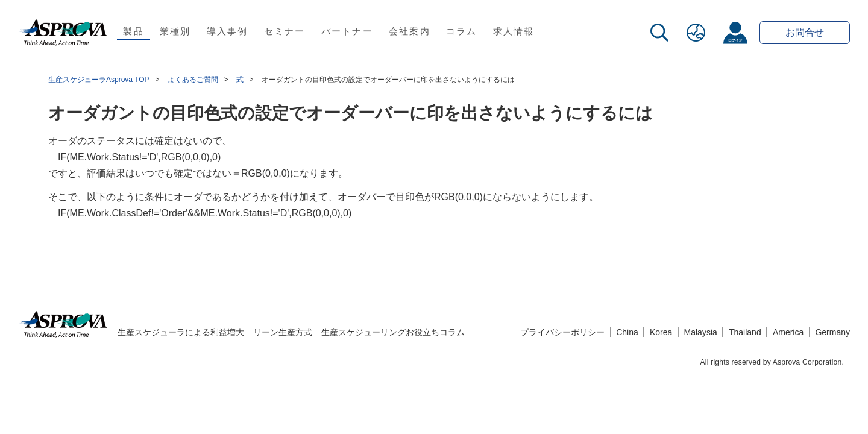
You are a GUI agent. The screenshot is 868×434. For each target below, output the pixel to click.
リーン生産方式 (283, 332)
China (627, 332)
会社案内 (410, 31)
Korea (661, 332)
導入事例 (228, 31)
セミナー (285, 31)
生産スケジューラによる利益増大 (181, 332)
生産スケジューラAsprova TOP (99, 80)
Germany (832, 332)
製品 (134, 31)
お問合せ (805, 32)
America (788, 332)
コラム (462, 31)
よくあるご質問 (193, 80)
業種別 (175, 31)
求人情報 (514, 31)
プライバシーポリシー (562, 332)
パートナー (347, 31)
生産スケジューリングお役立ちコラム (393, 332)
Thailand (745, 332)
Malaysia (701, 332)
